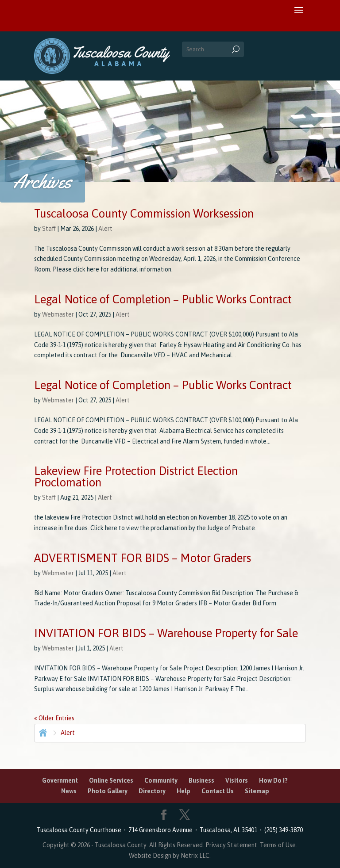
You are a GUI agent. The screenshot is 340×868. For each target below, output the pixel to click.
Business (201, 780)
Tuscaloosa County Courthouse (80, 830)
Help (184, 791)
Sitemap (257, 791)
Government (60, 780)
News (69, 791)
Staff (49, 229)
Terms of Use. (278, 845)
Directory (152, 791)
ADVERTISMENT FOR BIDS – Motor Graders (143, 558)
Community (161, 780)
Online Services (111, 780)
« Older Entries (54, 718)
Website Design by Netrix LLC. (170, 856)
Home (42, 732)
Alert (105, 229)
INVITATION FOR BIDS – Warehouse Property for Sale (166, 633)
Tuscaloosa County (121, 845)
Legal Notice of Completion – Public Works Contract (163, 299)
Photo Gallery (108, 791)
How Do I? (273, 780)
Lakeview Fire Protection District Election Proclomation (136, 477)
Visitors (237, 780)
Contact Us (218, 791)
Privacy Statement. (232, 845)
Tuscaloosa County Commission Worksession (144, 214)
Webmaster (58, 314)
